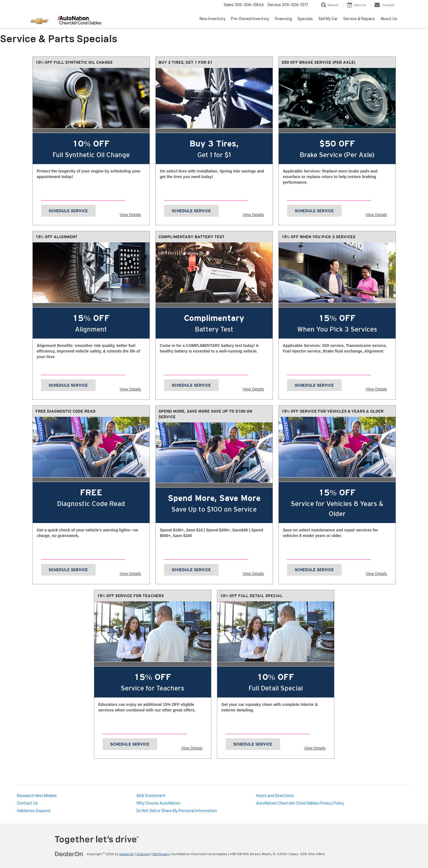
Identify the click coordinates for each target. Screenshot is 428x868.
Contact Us (28, 803)
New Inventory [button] (212, 19)
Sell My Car (328, 19)
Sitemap (143, 854)
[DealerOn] (69, 854)
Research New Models (37, 796)
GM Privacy (161, 854)
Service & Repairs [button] (359, 19)
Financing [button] (283, 19)
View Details (130, 215)
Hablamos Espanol (34, 811)
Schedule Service (68, 211)
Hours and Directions (275, 796)
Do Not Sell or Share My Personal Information (177, 811)
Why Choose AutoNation (159, 803)
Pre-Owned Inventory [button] (250, 19)
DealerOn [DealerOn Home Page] (127, 854)
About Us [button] (389, 19)
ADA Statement (151, 796)
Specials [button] (305, 19)
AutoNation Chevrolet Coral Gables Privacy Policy (300, 803)
